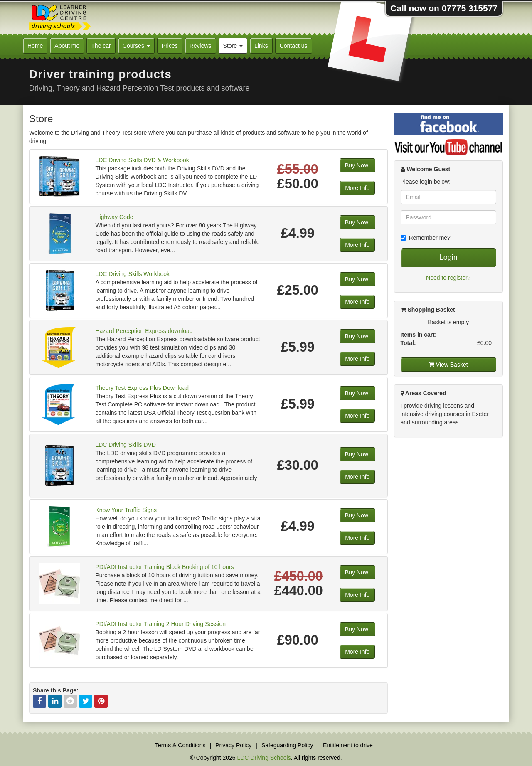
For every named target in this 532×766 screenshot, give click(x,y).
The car (101, 46)
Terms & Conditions (180, 745)
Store (233, 46)
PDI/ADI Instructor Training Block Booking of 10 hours (164, 567)
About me (67, 46)
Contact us (294, 46)
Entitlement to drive (348, 745)
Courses (136, 46)
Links (261, 46)
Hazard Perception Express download (144, 331)
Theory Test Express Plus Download (142, 388)
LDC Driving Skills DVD (125, 445)
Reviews (201, 46)
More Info (357, 188)
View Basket (448, 365)
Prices (170, 46)
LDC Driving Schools (264, 758)
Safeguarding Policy (287, 745)
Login (448, 257)
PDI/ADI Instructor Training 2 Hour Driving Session (160, 624)
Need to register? (448, 278)
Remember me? (426, 238)
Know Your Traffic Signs (126, 510)
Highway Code (114, 217)
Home (35, 46)
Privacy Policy (233, 745)
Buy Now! (357, 165)
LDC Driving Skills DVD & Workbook (142, 160)
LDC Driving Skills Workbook (132, 274)
